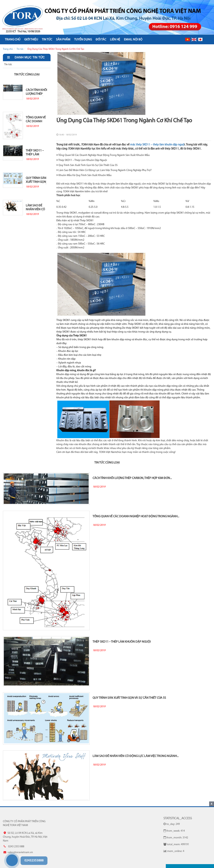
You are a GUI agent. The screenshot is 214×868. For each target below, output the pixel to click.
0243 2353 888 (6, 853)
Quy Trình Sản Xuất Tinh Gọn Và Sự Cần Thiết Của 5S (37, 181)
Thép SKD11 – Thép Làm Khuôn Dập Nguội (35, 154)
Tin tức (47, 40)
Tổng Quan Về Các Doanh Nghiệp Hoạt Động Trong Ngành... (36, 121)
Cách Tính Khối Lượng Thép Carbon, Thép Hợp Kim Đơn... (36, 93)
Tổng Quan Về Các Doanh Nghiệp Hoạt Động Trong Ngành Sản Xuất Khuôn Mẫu (103, 155)
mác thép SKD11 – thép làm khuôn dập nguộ (157, 145)
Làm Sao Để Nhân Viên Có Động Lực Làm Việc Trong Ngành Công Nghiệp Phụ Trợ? (104, 170)
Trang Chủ (13, 40)
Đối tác (101, 40)
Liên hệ (115, 40)
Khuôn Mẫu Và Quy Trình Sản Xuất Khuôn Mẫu (84, 175)
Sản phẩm (63, 40)
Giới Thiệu (31, 40)
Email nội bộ (133, 40)
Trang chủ (8, 49)
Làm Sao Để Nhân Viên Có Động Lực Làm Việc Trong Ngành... (36, 209)
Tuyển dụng (83, 40)
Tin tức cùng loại (27, 75)
